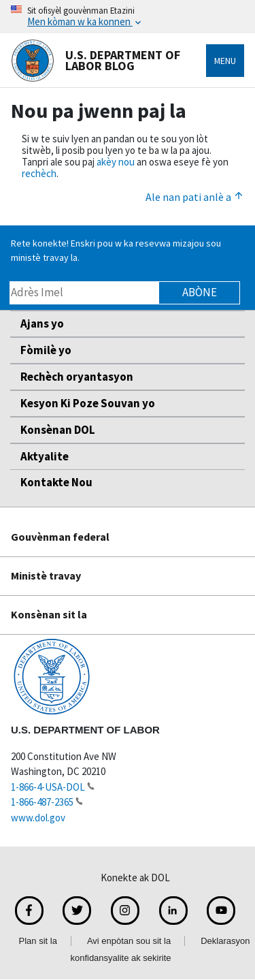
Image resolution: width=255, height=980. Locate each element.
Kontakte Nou (56, 482)
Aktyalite (45, 456)
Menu (225, 61)
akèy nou (116, 162)
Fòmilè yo (46, 350)
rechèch (39, 173)
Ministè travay (46, 575)
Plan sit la (38, 941)
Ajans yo (42, 323)
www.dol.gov (38, 818)
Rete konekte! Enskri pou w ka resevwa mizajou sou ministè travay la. (116, 250)
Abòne (200, 292)
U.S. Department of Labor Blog (96, 61)
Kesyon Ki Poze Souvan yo (88, 403)
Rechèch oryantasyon (77, 377)
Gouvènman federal (60, 537)
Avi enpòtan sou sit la (129, 941)
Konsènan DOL (58, 430)
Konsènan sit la (49, 614)
